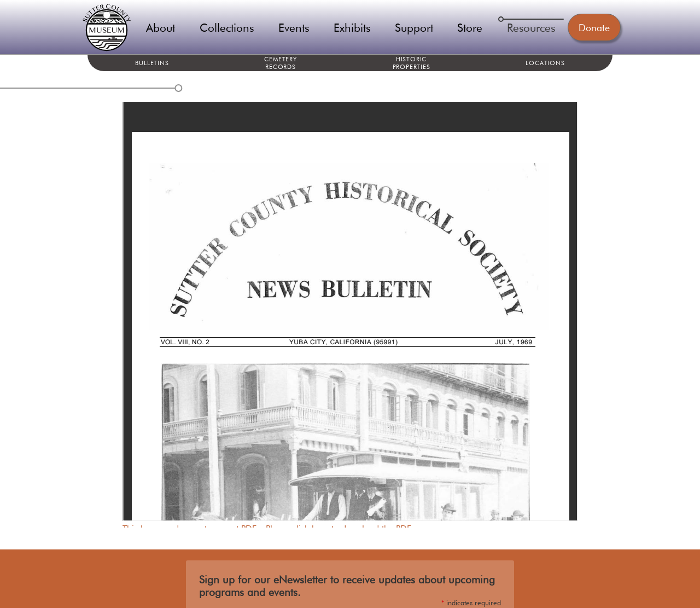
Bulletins (152, 63)
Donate (594, 28)
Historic (412, 63)
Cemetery (280, 63)
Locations (545, 63)
